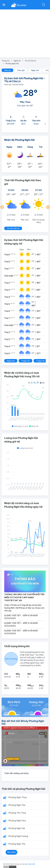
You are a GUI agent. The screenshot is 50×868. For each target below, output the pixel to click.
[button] (2, 207)
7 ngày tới (40, 361)
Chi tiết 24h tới (13, 228)
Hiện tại (7, 70)
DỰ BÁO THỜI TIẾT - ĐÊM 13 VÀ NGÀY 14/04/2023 (21, 632)
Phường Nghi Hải (12, 63)
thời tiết (32, 864)
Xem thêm (11, 852)
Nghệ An (17, 61)
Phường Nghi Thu (17, 844)
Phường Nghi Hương (18, 836)
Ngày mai (35, 70)
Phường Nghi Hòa (17, 821)
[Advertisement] (25, 36)
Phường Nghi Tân (17, 805)
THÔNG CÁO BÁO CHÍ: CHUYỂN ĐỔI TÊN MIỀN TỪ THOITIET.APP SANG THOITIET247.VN (24, 597)
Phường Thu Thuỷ (17, 813)
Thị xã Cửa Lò (30, 61)
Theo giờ (21, 70)
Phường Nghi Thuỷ (18, 797)
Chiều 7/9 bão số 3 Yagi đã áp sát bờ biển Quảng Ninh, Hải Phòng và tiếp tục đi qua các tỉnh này (24, 608)
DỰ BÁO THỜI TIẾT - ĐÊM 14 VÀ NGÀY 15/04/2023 (21, 625)
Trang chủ (6, 61)
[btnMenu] (4, 5)
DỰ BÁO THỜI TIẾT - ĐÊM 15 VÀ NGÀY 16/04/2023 (21, 617)
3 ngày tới (25, 361)
